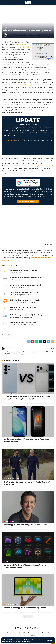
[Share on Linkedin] (41, 341)
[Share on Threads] (45, 341)
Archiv (6, 27)
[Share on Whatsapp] (37, 341)
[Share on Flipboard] (33, 341)
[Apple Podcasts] (30, 628)
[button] (50, 640)
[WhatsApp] (33, 628)
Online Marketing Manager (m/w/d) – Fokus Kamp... (27, 315)
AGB (39, 152)
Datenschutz (25, 641)
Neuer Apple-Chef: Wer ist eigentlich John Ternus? (26, 525)
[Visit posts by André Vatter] (5, 35)
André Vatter (12, 35)
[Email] (52, 341)
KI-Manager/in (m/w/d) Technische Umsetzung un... (26, 278)
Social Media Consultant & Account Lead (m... (24, 322)
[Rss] (53, 348)
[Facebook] (47, 348)
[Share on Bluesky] (49, 341)
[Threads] (35, 628)
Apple (10, 335)
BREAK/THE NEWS (10, 479)
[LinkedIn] (23, 628)
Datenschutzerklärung (23, 152)
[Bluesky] (38, 628)
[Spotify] (28, 628)
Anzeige (8, 393)
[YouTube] (49, 348)
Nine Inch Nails (25, 47)
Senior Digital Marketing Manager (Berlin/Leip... (25, 300)
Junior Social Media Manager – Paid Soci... (23, 270)
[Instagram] (51, 348)
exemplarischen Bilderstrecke (44, 166)
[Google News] (18, 628)
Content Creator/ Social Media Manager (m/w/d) (25, 285)
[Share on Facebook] (29, 341)
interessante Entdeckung (22, 85)
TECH (14, 393)
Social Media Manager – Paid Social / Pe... (23, 308)
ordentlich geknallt (21, 45)
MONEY (19, 479)
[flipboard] (25, 628)
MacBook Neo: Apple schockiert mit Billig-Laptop (25, 608)
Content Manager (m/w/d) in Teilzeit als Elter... (25, 293)
